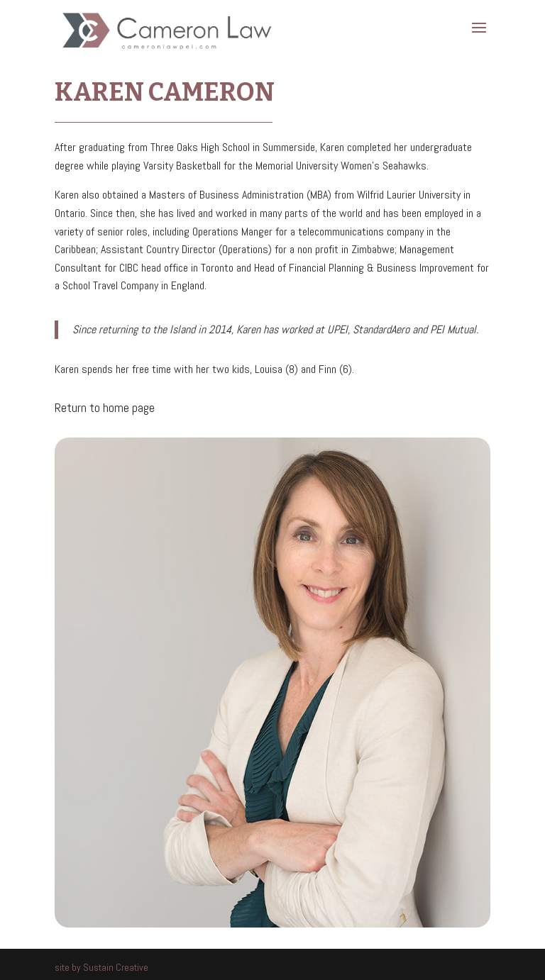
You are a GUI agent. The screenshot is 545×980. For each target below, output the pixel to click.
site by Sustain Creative (101, 967)
